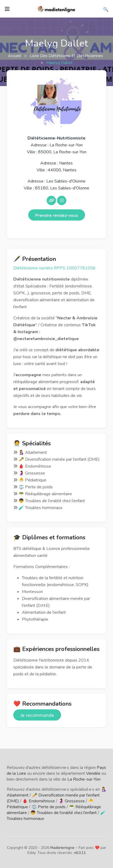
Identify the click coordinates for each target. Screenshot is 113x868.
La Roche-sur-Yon (84, 779)
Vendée (93, 773)
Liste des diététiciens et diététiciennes (67, 56)
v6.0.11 (80, 853)
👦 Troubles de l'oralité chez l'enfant (64, 813)
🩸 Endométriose (39, 801)
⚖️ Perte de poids (49, 807)
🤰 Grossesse (72, 801)
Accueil (15, 56)
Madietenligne (62, 848)
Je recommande (37, 715)
